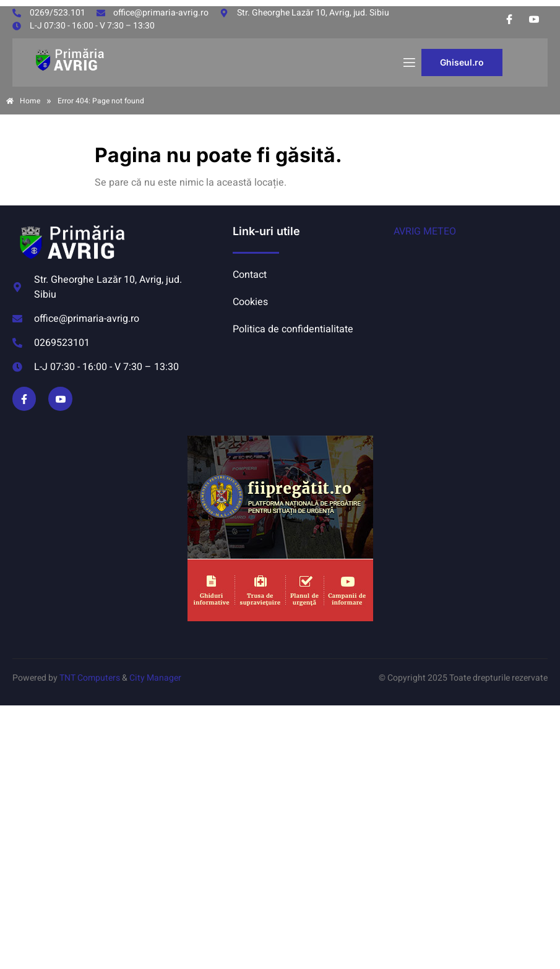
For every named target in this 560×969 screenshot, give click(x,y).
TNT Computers (90, 678)
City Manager (155, 678)
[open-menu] (408, 63)
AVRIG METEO (425, 231)
